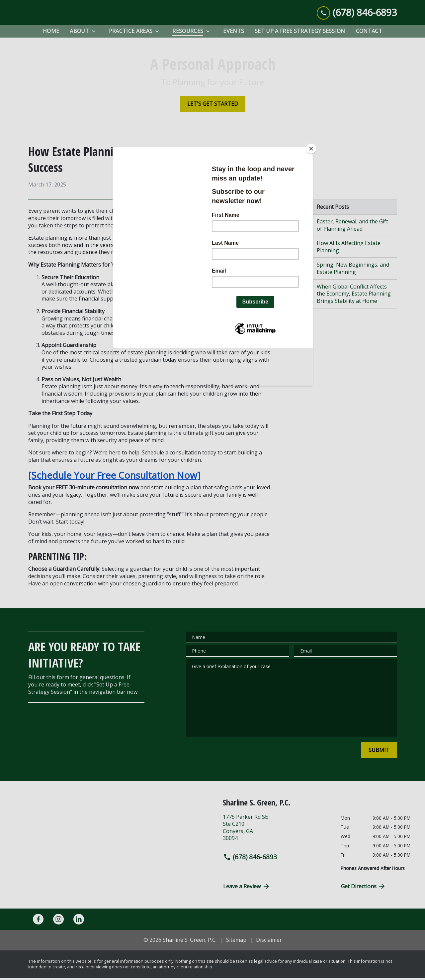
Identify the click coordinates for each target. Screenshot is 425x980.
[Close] (311, 149)
